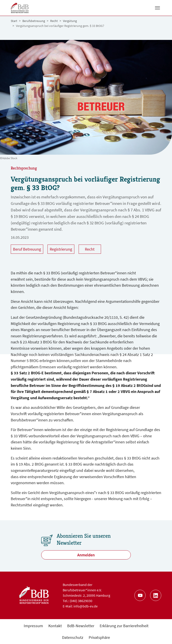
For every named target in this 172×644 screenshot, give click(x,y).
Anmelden (86, 555)
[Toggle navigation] (157, 8)
